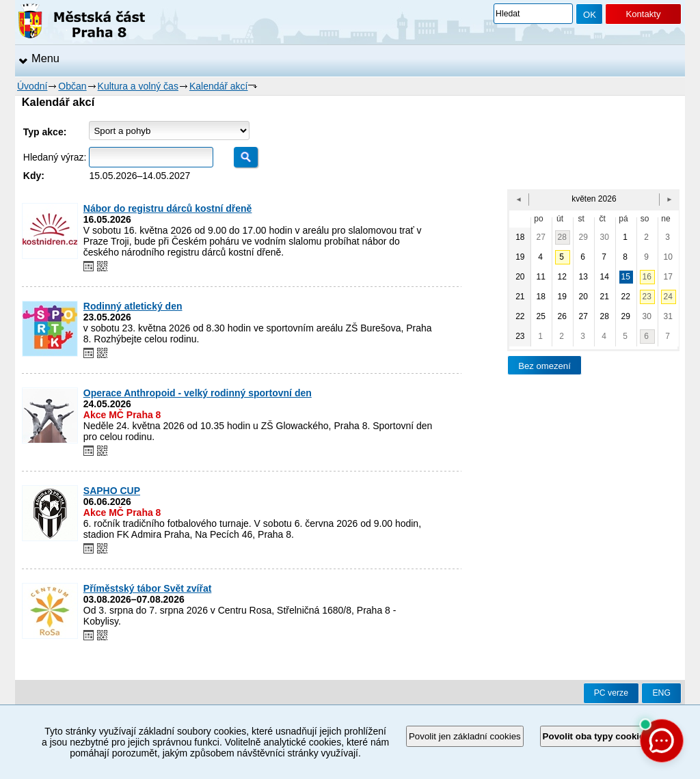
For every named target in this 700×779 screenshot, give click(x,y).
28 (562, 237)
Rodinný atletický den (133, 306)
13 (583, 277)
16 (647, 277)
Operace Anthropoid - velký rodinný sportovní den (198, 393)
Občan (72, 86)
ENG (661, 693)
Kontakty (643, 14)
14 (605, 277)
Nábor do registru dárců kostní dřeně (168, 208)
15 (626, 277)
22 (626, 297)
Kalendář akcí (219, 86)
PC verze (611, 693)
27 (541, 237)
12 (562, 277)
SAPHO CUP (112, 491)
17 (668, 277)
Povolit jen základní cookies (465, 736)
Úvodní (32, 86)
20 (583, 297)
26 (562, 316)
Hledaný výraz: (55, 157)
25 (541, 316)
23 (647, 297)
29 (583, 237)
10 (668, 257)
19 (562, 297)
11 (541, 277)
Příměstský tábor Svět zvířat (148, 588)
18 (541, 297)
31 (668, 316)
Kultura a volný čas (138, 86)
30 (605, 237)
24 (668, 297)
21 (605, 297)
